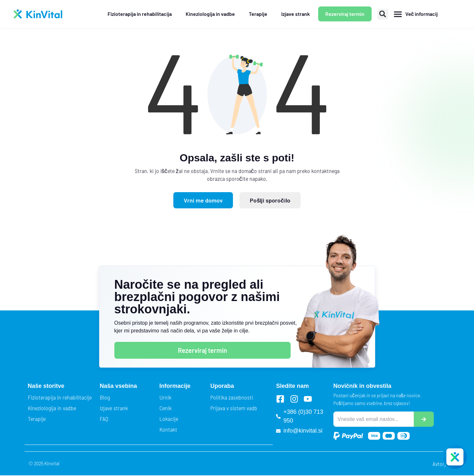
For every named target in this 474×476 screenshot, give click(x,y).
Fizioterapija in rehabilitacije (60, 397)
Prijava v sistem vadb (234, 408)
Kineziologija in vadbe (52, 408)
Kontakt (168, 429)
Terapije (37, 419)
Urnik (165, 397)
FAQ (104, 419)
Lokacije (169, 419)
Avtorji (440, 464)
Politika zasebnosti (232, 397)
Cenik (166, 408)
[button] (383, 14)
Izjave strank (114, 408)
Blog (105, 397)
